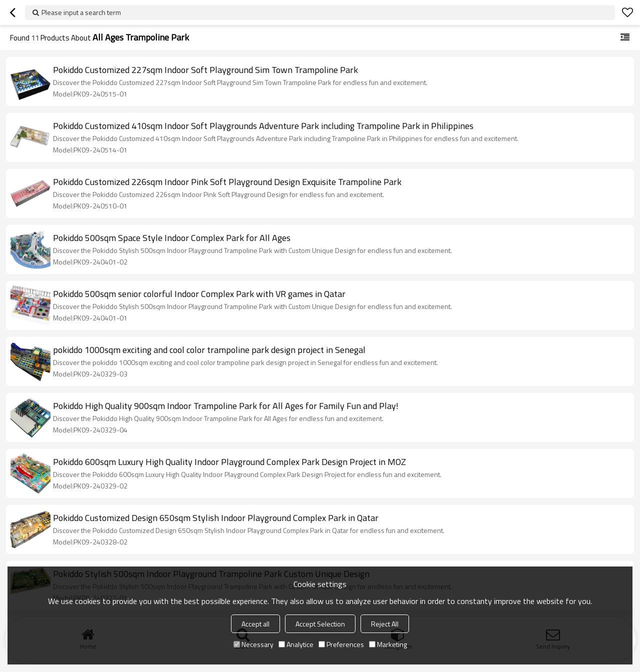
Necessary (253, 644)
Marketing (388, 644)
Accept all (255, 624)
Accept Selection (320, 624)
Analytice (296, 644)
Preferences (341, 644)
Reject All (385, 624)
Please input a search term (81, 12)
